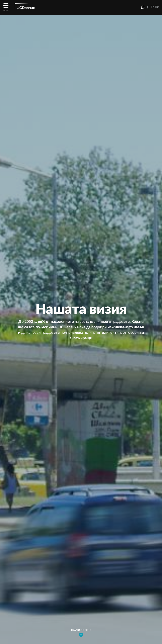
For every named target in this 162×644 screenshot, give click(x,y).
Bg (157, 7)
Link (81, 635)
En (153, 7)
